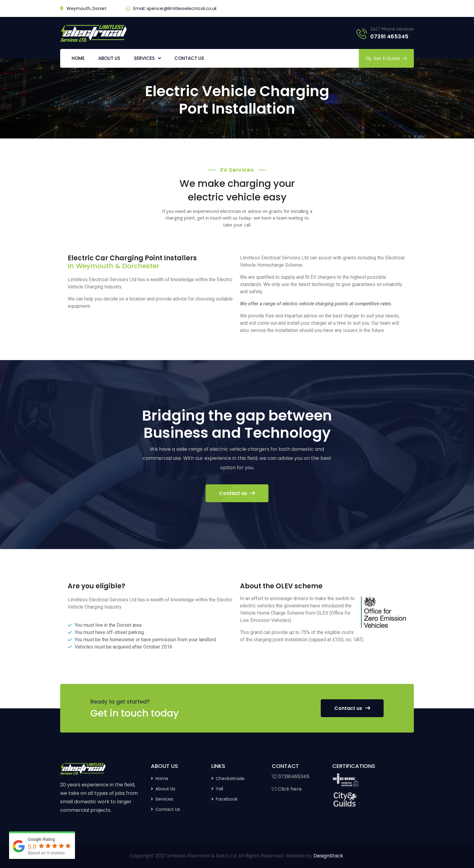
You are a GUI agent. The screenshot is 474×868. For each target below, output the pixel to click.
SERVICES (144, 58)
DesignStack (328, 856)
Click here (287, 789)
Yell (219, 789)
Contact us (237, 493)
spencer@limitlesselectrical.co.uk (182, 8)
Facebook (227, 799)
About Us (165, 789)
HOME (78, 58)
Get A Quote (386, 58)
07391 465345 (389, 36)
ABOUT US (109, 58)
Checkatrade (230, 779)
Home (162, 779)
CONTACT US (189, 58)
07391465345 (291, 777)
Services (164, 799)
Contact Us (168, 809)
